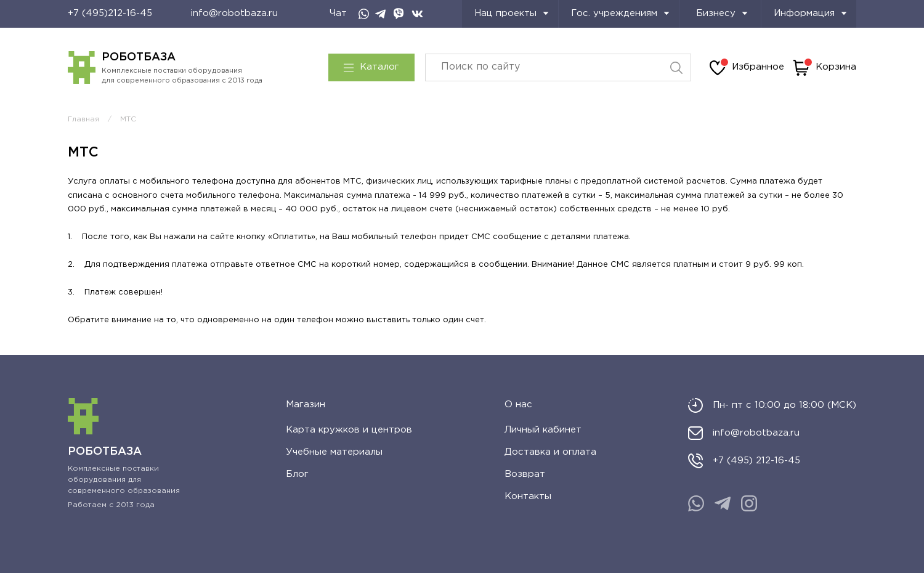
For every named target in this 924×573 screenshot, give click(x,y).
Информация (810, 13)
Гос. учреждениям (620, 13)
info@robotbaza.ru (234, 13)
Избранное (747, 68)
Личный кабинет (543, 430)
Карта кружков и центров (349, 430)
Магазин (306, 404)
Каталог (371, 67)
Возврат (525, 474)
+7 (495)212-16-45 (110, 13)
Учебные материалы (334, 452)
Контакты (528, 496)
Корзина (825, 68)
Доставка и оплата (550, 452)
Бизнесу (722, 13)
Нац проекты (512, 13)
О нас (518, 404)
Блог (297, 474)
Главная (83, 119)
